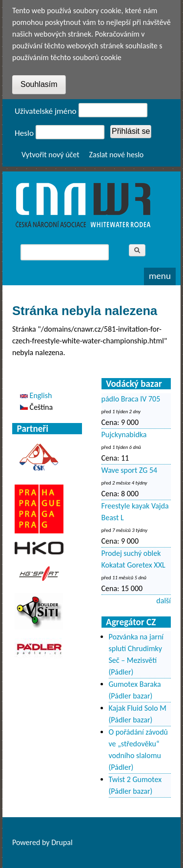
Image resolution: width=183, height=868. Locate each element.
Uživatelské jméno (46, 111)
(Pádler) (121, 672)
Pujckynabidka (124, 434)
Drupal (62, 842)
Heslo (24, 133)
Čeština (36, 407)
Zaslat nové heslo (117, 155)
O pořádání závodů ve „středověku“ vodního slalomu (139, 744)
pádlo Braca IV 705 (131, 399)
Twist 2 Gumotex (135, 779)
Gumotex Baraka (135, 684)
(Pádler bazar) (131, 696)
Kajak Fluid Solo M (138, 708)
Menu (160, 276)
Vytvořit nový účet (51, 155)
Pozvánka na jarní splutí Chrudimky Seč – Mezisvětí (136, 648)
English (36, 395)
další (163, 601)
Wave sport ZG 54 (130, 470)
